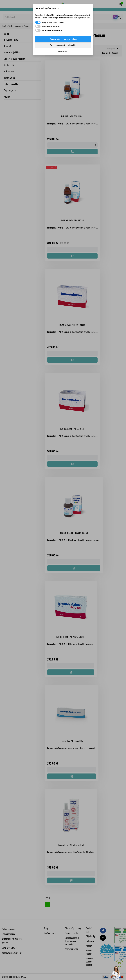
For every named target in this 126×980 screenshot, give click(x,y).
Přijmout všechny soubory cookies (63, 39)
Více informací (63, 51)
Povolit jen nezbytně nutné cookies (63, 45)
